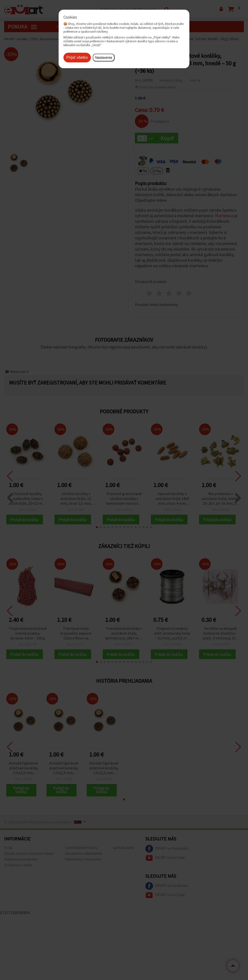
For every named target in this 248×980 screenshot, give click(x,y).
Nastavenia (104, 58)
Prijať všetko (77, 57)
